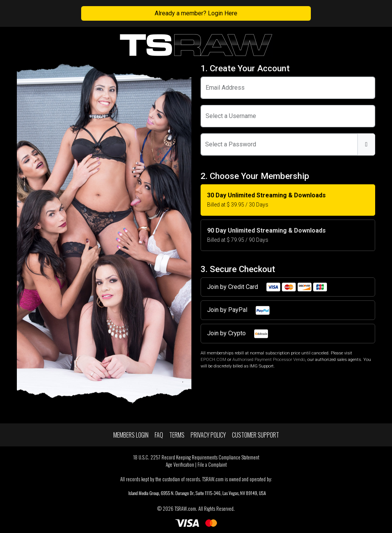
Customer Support (256, 435)
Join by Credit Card (267, 287)
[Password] (279, 144)
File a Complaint (212, 465)
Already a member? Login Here (196, 13)
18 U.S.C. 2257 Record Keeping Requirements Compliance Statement (196, 457)
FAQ (159, 435)
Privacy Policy (208, 435)
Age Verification (180, 465)
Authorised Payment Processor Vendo (269, 360)
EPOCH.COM (213, 360)
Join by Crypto (238, 334)
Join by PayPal (239, 310)
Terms (177, 435)
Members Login (131, 435)
